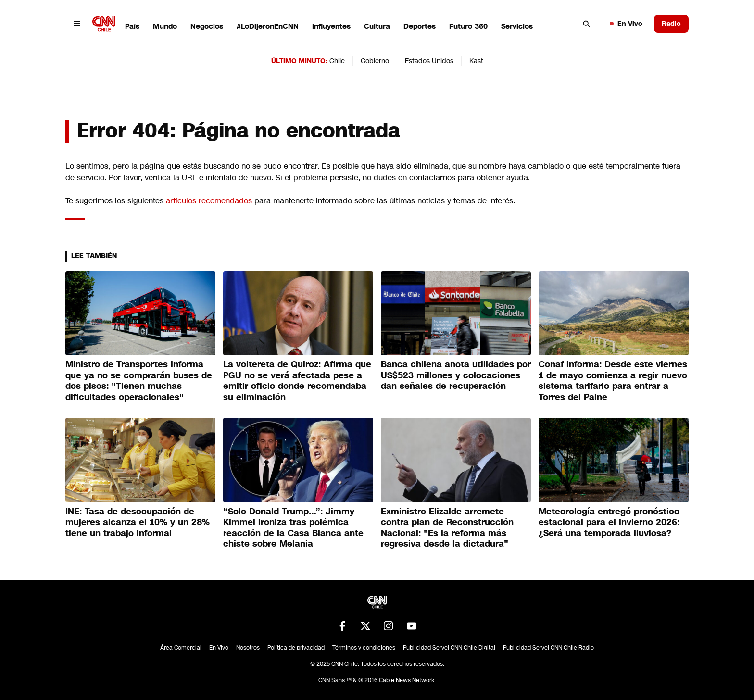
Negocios (207, 26)
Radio (671, 24)
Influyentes (331, 26)
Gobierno (375, 61)
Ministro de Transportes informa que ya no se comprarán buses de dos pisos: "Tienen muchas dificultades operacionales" (139, 381)
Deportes (420, 26)
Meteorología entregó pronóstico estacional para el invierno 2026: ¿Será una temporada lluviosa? (609, 522)
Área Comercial (181, 648)
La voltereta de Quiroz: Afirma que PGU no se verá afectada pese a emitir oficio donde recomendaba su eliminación (297, 381)
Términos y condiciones (364, 648)
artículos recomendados (209, 201)
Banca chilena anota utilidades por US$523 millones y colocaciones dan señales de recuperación (456, 375)
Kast (476, 61)
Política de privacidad (296, 648)
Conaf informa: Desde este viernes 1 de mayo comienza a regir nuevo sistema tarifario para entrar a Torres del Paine (613, 381)
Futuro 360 (468, 26)
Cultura (377, 26)
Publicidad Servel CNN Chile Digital (449, 648)
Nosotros (248, 648)
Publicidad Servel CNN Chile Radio (548, 648)
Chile (337, 61)
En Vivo (626, 24)
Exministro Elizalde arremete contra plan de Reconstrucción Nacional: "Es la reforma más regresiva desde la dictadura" (447, 528)
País (132, 26)
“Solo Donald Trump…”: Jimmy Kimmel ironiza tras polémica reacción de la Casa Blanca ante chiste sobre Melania (293, 528)
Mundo (165, 26)
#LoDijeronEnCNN (268, 26)
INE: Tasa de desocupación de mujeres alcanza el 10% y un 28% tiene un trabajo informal (138, 522)
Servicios (517, 26)
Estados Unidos (429, 61)
